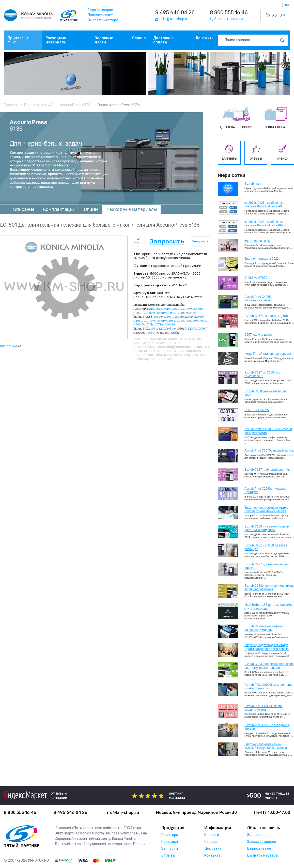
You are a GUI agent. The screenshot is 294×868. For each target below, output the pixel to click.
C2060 (175, 309)
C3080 (148, 313)
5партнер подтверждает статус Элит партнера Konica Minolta (266, 509)
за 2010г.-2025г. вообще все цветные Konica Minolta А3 (264, 205)
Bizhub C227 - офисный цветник (267, 470)
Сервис (139, 38)
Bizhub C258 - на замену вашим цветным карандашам (267, 528)
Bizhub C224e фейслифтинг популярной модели (264, 628)
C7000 (202, 321)
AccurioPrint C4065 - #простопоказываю (259, 299)
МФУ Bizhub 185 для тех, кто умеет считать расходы (269, 607)
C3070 (138, 313)
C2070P (196, 309)
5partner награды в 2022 (261, 259)
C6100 (181, 313)
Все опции (8, 346)
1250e (167, 316)
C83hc (191, 313)
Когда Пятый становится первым (268, 354)
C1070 (148, 321)
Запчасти (170, 849)
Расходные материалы (56, 40)
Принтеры (170, 835)
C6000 (191, 321)
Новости (212, 835)
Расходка (170, 842)
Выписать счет (260, 849)
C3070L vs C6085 (257, 410)
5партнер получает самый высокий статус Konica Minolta (266, 746)
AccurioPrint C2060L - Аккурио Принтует (265, 490)
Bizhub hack (253, 184)
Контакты (205, 38)
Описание (24, 209)
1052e (158, 316)
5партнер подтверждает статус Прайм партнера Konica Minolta (267, 647)
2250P (189, 316)
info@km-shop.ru (122, 812)
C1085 (171, 321)
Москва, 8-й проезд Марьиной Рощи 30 (196, 812)
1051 (154, 328)
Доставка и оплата (164, 40)
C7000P (139, 324)
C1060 (138, 321)
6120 (156, 309)
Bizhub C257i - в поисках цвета (266, 316)
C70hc (150, 324)
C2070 (185, 309)
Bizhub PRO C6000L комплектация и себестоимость (269, 687)
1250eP (178, 316)
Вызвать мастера (103, 20)
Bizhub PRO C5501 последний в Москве (267, 727)
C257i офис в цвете (258, 335)
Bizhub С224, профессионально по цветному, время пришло (269, 666)
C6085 (171, 313)
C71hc (160, 324)
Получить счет (100, 15)
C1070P (160, 321)
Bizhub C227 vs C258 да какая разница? (266, 547)
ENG (286, 5)
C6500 (202, 328)
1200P (192, 328)
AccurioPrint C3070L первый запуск (269, 451)
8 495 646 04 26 (175, 12)
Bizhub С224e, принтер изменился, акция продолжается (269, 587)
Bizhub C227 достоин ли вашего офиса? (267, 566)
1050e (171, 328)
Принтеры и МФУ (19, 40)
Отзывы (168, 855)
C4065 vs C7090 (256, 278)
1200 (162, 328)
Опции (91, 209)
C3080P (160, 313)
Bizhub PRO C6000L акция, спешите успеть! (264, 708)
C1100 (181, 321)
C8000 (170, 324)
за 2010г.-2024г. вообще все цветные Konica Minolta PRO (265, 224)
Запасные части (104, 40)
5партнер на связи (258, 241)
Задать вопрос (100, 10)
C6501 (151, 332)
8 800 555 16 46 (229, 12)
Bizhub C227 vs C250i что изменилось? (262, 374)
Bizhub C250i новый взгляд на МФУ (266, 393)
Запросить (167, 241)
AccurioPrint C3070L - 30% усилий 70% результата (268, 431)
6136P (165, 309)
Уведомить (200, 241)
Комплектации (59, 209)
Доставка (213, 849)
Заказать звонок (262, 842)
